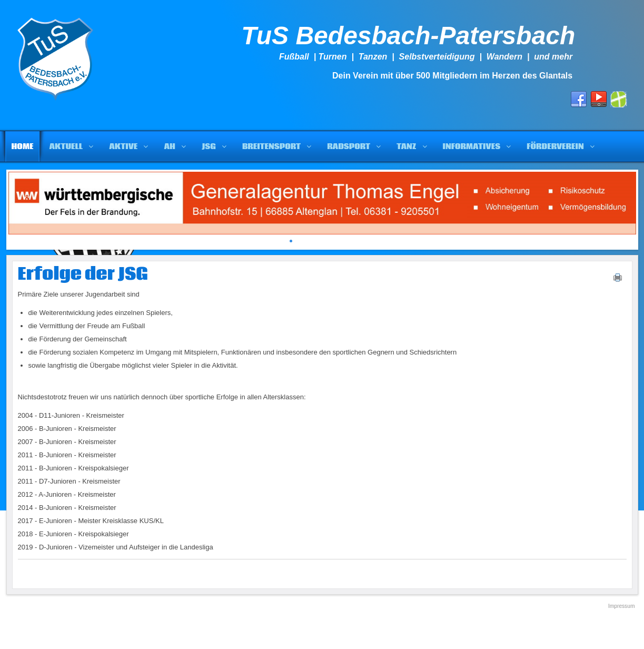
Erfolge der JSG (83, 274)
